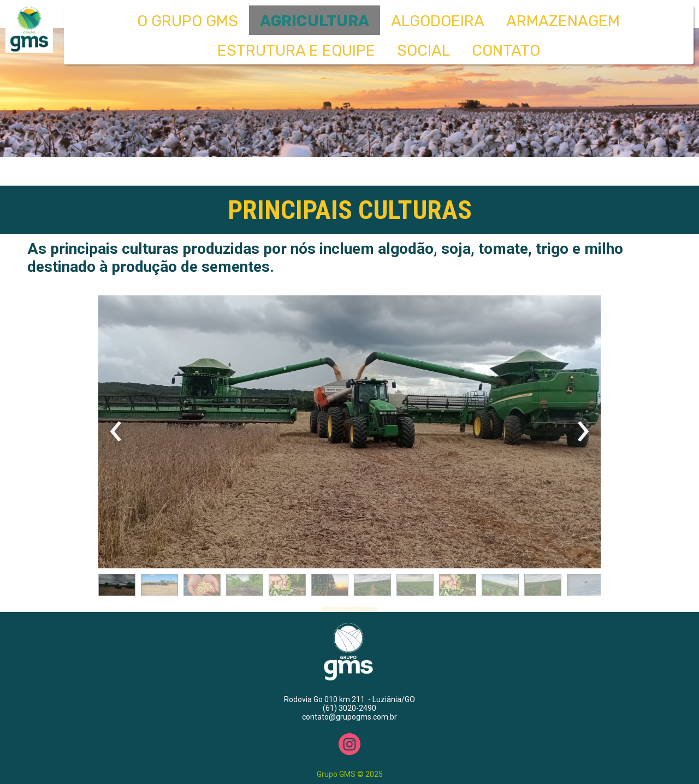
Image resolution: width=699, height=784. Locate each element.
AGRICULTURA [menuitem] (315, 21)
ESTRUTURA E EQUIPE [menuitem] (296, 51)
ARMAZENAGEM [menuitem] (563, 21)
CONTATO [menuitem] (506, 51)
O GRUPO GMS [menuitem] (188, 21)
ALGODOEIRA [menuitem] (438, 21)
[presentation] (116, 432)
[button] (117, 587)
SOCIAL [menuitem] (423, 51)
